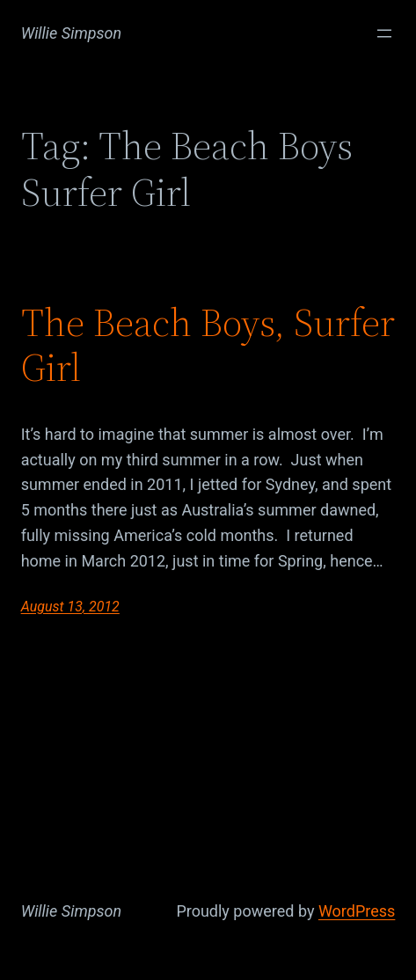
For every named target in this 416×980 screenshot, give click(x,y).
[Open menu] (384, 33)
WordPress (357, 911)
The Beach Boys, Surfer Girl (208, 345)
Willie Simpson (72, 33)
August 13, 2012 (70, 607)
